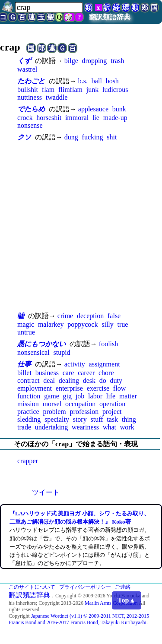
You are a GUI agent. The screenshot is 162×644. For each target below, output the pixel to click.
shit (112, 137)
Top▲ (127, 600)
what (110, 427)
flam (48, 90)
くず (24, 61)
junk (92, 90)
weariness (85, 427)
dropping (95, 61)
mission (28, 404)
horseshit (49, 118)
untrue (26, 332)
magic (26, 324)
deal (49, 380)
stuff (97, 419)
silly (108, 324)
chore (106, 373)
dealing (69, 380)
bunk (119, 109)
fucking (93, 137)
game (52, 396)
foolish (108, 344)
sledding (29, 419)
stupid (62, 352)
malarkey (51, 324)
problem (54, 412)
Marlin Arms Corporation (111, 603)
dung (71, 137)
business (47, 373)
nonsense (30, 125)
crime (65, 316)
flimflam (70, 90)
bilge (71, 61)
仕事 (24, 364)
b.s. (83, 81)
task (112, 419)
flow (119, 388)
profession (84, 412)
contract (29, 380)
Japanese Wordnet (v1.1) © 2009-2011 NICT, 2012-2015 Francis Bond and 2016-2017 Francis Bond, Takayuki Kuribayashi (79, 619)
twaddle (57, 97)
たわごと (31, 81)
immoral (77, 118)
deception (90, 316)
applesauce (93, 109)
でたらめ (31, 109)
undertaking (51, 427)
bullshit (28, 90)
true (123, 324)
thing (129, 419)
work (127, 427)
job (80, 396)
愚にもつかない (41, 344)
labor (95, 396)
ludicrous (115, 90)
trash (117, 61)
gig (67, 396)
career (86, 373)
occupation (80, 404)
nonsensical (33, 352)
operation (112, 404)
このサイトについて (32, 587)
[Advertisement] (81, 226)
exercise (98, 388)
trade (24, 427)
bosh (112, 81)
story (80, 419)
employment (35, 388)
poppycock (83, 324)
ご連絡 (123, 587)
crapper (28, 461)
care (68, 373)
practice (28, 412)
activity (75, 364)
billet (24, 373)
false (114, 316)
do (103, 380)
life (111, 396)
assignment (105, 364)
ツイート (46, 492)
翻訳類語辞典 (110, 17)
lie (96, 118)
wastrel (27, 69)
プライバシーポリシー (85, 587)
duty (116, 380)
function (29, 396)
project (112, 412)
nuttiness (30, 97)
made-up (115, 118)
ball (97, 81)
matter (128, 396)
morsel (52, 404)
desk (89, 380)
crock (25, 118)
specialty (57, 419)
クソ (24, 137)
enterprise (69, 388)
